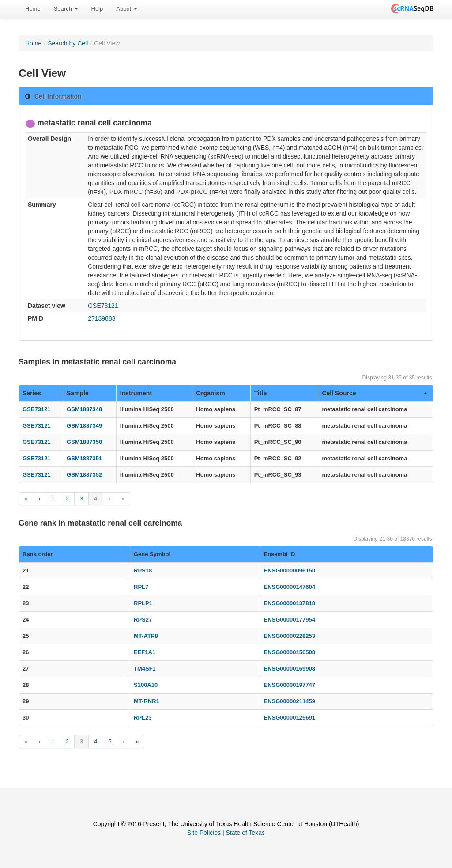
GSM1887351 (84, 458)
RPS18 (143, 570)
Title (261, 393)
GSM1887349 (84, 426)
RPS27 (143, 620)
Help (97, 9)
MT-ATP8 (146, 636)
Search (66, 9)
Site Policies (204, 833)
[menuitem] (33, 9)
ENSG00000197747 (290, 685)
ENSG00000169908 (290, 669)
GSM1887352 (84, 475)
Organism (210, 393)
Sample (78, 393)
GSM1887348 (84, 409)
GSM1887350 (84, 442)
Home (33, 9)
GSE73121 (103, 306)
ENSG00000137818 (290, 603)
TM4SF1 (145, 669)
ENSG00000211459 (290, 701)
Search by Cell (68, 43)
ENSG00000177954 (290, 620)
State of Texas (245, 833)
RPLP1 (143, 603)
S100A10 (146, 685)
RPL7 (141, 587)
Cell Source (375, 393)
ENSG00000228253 (290, 636)
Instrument (136, 393)
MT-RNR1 (147, 701)
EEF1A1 (145, 652)
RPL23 (143, 718)
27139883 (102, 318)
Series (32, 393)
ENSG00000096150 (290, 570)
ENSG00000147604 (290, 587)
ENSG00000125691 (290, 718)
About (127, 9)
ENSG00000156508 (290, 652)
